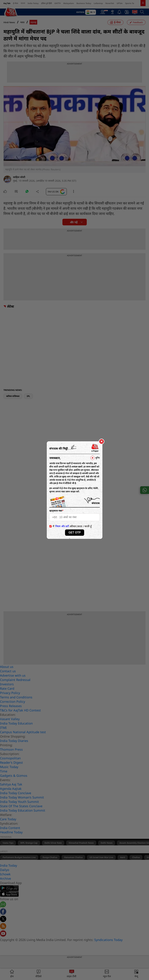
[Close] (102, 442)
